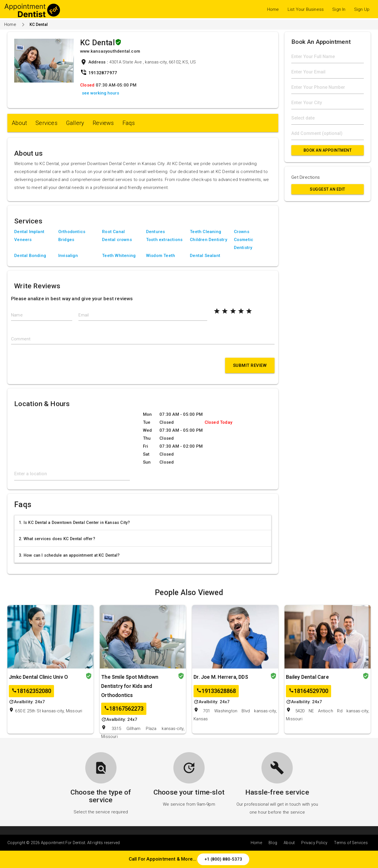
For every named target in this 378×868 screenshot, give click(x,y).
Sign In (339, 9)
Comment (21, 339)
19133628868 (216, 691)
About (19, 123)
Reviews (103, 123)
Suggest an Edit (328, 189)
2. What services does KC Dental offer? (57, 539)
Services (46, 123)
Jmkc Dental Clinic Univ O (38, 677)
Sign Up (362, 9)
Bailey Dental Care (307, 677)
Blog (273, 843)
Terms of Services (351, 843)
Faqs (129, 123)
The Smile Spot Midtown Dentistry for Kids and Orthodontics (130, 686)
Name (17, 315)
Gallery (75, 123)
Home (273, 9)
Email (84, 315)
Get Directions (306, 177)
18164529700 (309, 691)
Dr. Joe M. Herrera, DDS (221, 677)
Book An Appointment (328, 150)
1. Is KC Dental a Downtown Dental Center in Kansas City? (74, 523)
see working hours (100, 93)
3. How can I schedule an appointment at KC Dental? (69, 555)
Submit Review (250, 365)
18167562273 (124, 709)
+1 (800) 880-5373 (223, 859)
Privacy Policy (314, 843)
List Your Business (306, 9)
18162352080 (31, 691)
